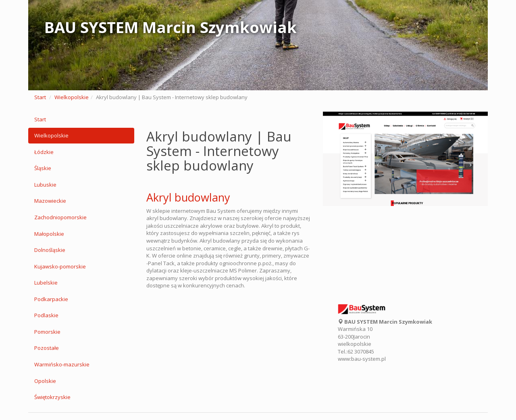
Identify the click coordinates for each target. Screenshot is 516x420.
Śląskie (43, 168)
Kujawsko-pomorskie (60, 266)
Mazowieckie (50, 201)
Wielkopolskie (72, 97)
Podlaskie (46, 315)
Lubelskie (46, 283)
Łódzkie (44, 152)
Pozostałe (47, 348)
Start (40, 97)
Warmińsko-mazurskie (62, 364)
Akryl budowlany (188, 197)
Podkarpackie (51, 299)
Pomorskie (47, 332)
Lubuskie (45, 185)
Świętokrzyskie (52, 397)
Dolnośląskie (50, 250)
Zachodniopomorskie (60, 217)
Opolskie (45, 381)
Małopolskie (49, 234)
